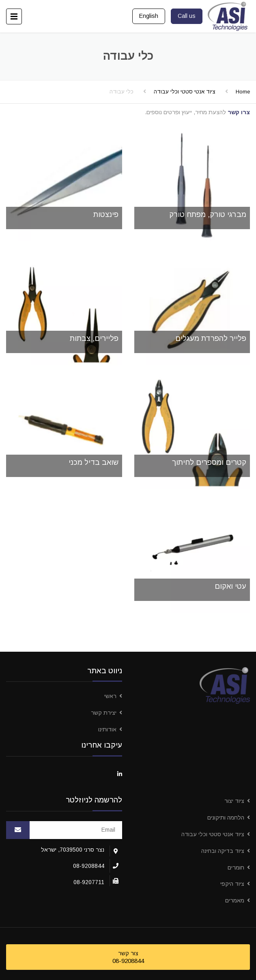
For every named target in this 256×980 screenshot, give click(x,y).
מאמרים (235, 900)
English (149, 16)
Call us (187, 16)
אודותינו (107, 729)
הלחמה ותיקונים (226, 817)
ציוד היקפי (232, 884)
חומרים (236, 867)
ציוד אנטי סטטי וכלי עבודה (185, 92)
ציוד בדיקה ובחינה (223, 851)
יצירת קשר (104, 713)
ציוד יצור (234, 801)
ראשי (110, 696)
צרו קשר (239, 112)
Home (243, 92)
